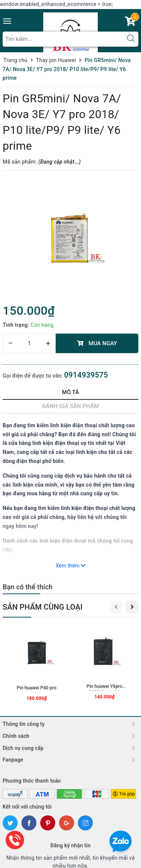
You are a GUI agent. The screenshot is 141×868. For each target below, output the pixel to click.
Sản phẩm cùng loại (43, 607)
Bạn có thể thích (28, 587)
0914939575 (86, 375)
